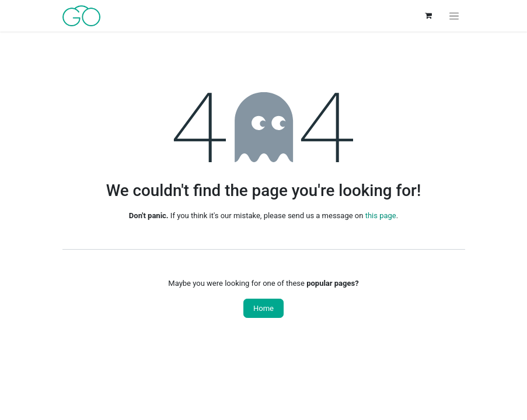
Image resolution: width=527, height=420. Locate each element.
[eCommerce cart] (428, 16)
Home (263, 308)
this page (381, 216)
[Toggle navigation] (454, 16)
